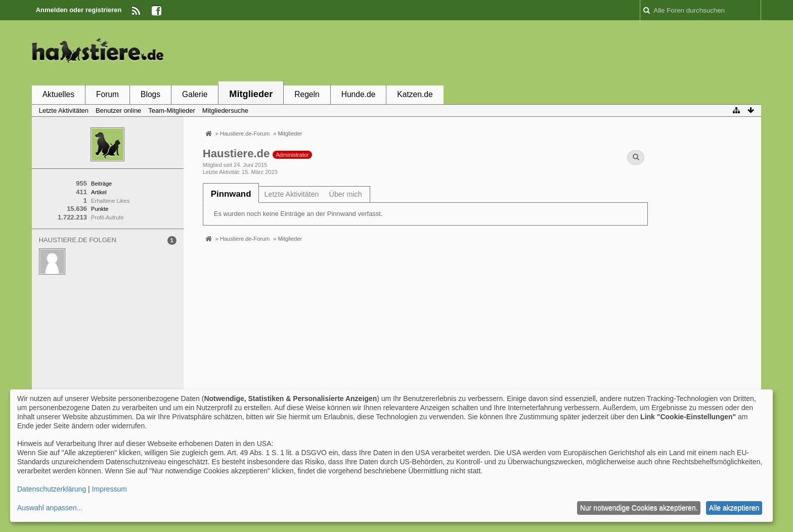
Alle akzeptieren (734, 508)
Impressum (109, 489)
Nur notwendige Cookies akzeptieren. (639, 508)
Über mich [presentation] (346, 194)
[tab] (231, 194)
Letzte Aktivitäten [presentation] (291, 194)
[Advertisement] (577, 52)
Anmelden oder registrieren (79, 10)
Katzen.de (415, 94)
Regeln (307, 94)
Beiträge (101, 184)
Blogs (150, 94)
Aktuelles (58, 94)
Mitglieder (251, 94)
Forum (107, 94)
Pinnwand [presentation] (231, 194)
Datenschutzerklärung (52, 489)
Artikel (99, 192)
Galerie (195, 94)
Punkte (100, 209)
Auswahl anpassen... (50, 508)
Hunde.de (359, 94)
